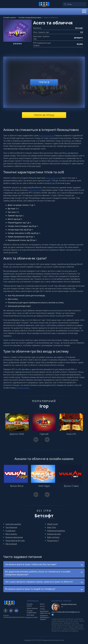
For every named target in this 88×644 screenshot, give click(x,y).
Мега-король (11, 534)
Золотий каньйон (13, 524)
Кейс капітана (53, 537)
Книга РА (71, 434)
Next (47, 440)
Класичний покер (53, 178)
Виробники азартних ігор (45, 612)
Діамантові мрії (54, 534)
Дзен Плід (52, 527)
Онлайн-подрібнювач (32, 612)
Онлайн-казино (23, 388)
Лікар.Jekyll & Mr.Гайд (15, 541)
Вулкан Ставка (71, 486)
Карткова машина (46, 136)
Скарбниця (10, 531)
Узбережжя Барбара (56, 531)
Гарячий (44, 434)
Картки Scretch (32, 617)
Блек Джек (31, 615)
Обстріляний (11, 544)
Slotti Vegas (44, 486)
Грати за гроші (44, 115)
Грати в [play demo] (44, 82)
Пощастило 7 (53, 541)
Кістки (42, 606)
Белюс (42, 604)
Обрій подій (53, 524)
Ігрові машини (34, 190)
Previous (36, 440)
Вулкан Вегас (17, 486)
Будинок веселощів (14, 537)
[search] (65, 4)
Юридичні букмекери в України (45, 617)
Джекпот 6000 (17, 434)
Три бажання (11, 527)
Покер (42, 609)
